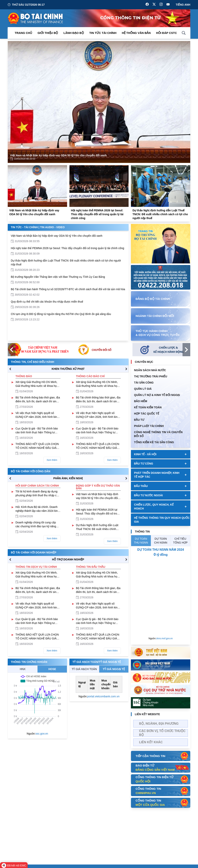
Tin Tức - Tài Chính (24, 227)
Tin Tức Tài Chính (103, 33)
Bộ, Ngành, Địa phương (159, 724)
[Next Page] (184, 102)
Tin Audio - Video (52, 227)
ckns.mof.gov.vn (164, 638)
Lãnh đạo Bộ (74, 33)
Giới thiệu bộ (48, 33)
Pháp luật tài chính (149, 426)
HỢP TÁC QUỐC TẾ (146, 414)
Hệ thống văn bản (136, 33)
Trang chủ (23, 33)
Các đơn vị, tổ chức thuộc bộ (162, 733)
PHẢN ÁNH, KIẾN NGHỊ (68, 478)
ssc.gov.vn (42, 734)
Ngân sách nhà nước (150, 370)
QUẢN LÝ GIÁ (143, 389)
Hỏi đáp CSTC (166, 33)
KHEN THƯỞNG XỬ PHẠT (68, 369)
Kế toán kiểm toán (148, 407)
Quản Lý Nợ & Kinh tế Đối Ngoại (157, 395)
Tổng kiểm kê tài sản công (154, 442)
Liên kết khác (151, 742)
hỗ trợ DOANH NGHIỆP (68, 559)
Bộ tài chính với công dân (31, 471)
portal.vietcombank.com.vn (103, 696)
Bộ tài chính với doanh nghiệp (34, 552)
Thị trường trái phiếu (151, 376)
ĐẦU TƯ (139, 420)
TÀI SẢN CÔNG (144, 383)
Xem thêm (52, 460)
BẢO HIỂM (141, 401)
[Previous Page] (14, 102)
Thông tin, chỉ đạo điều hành (32, 362)
